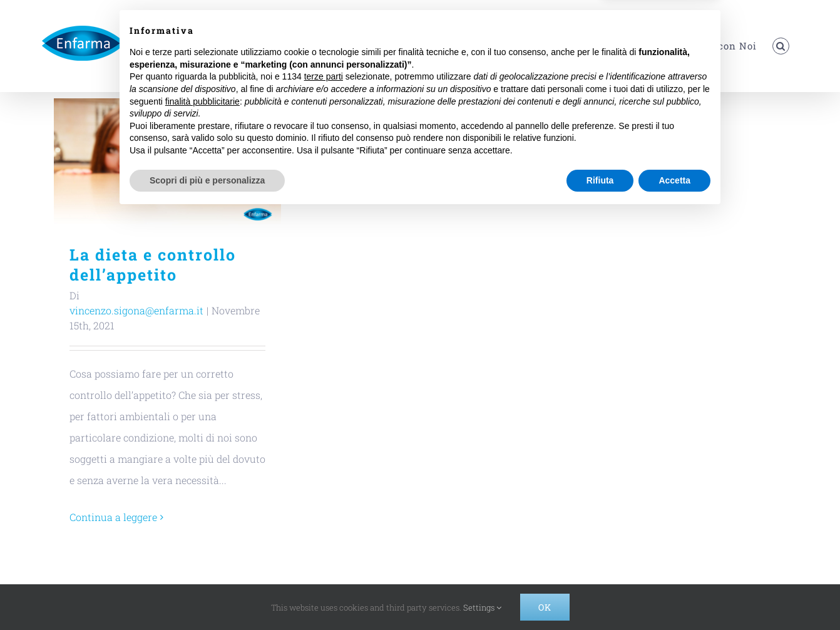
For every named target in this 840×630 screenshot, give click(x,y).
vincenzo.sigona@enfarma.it (136, 310)
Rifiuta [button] (600, 596)
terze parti (324, 492)
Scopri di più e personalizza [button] (207, 596)
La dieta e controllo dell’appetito (153, 265)
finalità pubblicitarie (202, 517)
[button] (781, 46)
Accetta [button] (674, 596)
